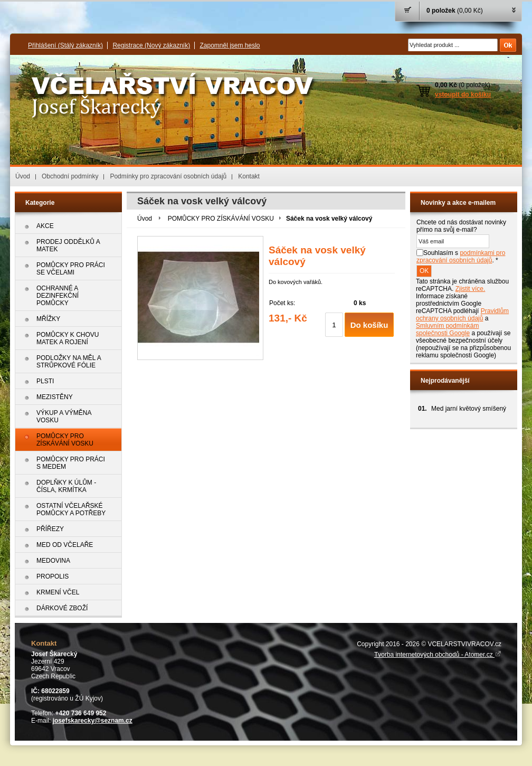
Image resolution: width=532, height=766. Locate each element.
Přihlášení (65, 45)
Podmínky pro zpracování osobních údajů (168, 176)
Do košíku (369, 325)
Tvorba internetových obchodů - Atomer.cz (438, 655)
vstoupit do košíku (463, 94)
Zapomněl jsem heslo (230, 45)
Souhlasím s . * (461, 257)
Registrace (151, 45)
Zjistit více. (471, 289)
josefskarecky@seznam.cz (93, 721)
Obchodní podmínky (70, 176)
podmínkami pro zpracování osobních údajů (461, 257)
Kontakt (249, 176)
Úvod (23, 176)
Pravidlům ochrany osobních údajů (462, 315)
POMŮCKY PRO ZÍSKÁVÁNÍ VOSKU (221, 219)
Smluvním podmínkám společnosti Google (447, 329)
